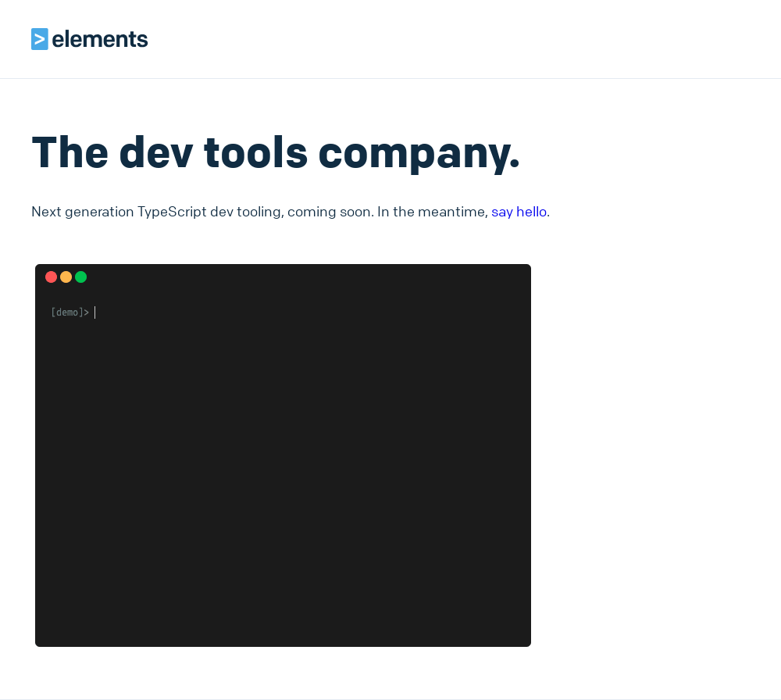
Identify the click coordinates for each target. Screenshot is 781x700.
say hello (519, 211)
